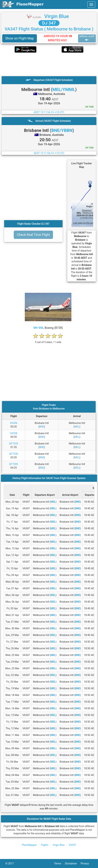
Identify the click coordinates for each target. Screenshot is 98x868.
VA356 (14, 423)
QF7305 (14, 464)
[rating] (48, 340)
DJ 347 (49, 23)
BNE (42, 427)
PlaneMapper (29, 845)
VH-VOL (39, 328)
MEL (77, 427)
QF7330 (14, 454)
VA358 (14, 433)
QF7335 (14, 444)
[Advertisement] (49, 64)
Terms (59, 863)
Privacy (87, 863)
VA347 (72, 845)
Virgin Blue (57, 16)
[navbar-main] (91, 5)
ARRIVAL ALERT (87, 38)
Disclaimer (73, 863)
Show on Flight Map (20, 38)
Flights (45, 845)
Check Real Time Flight (33, 235)
